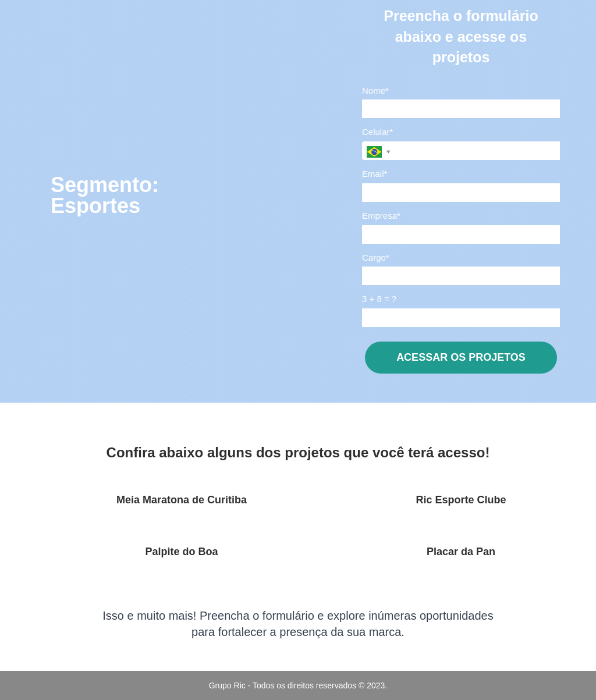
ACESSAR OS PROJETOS (461, 357)
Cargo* (376, 257)
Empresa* (381, 216)
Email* (375, 174)
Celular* (377, 132)
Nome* (375, 90)
